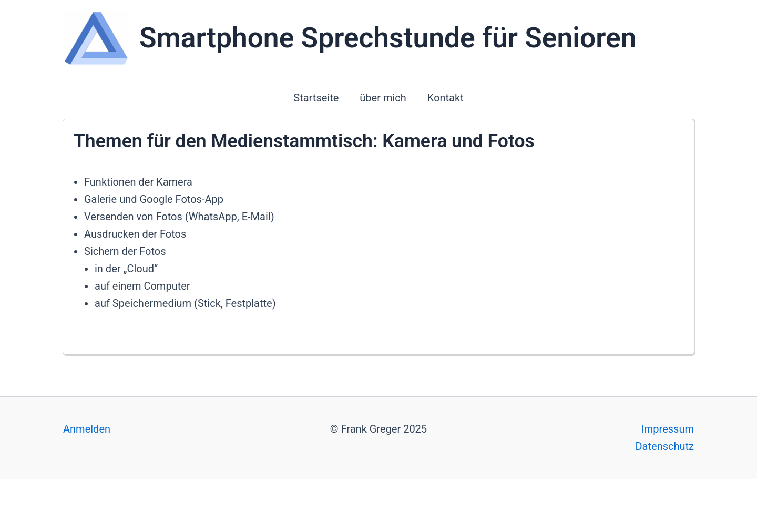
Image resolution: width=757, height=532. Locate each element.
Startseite (316, 98)
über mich (383, 98)
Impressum (667, 429)
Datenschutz (664, 446)
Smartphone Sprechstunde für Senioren (388, 38)
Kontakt (446, 98)
